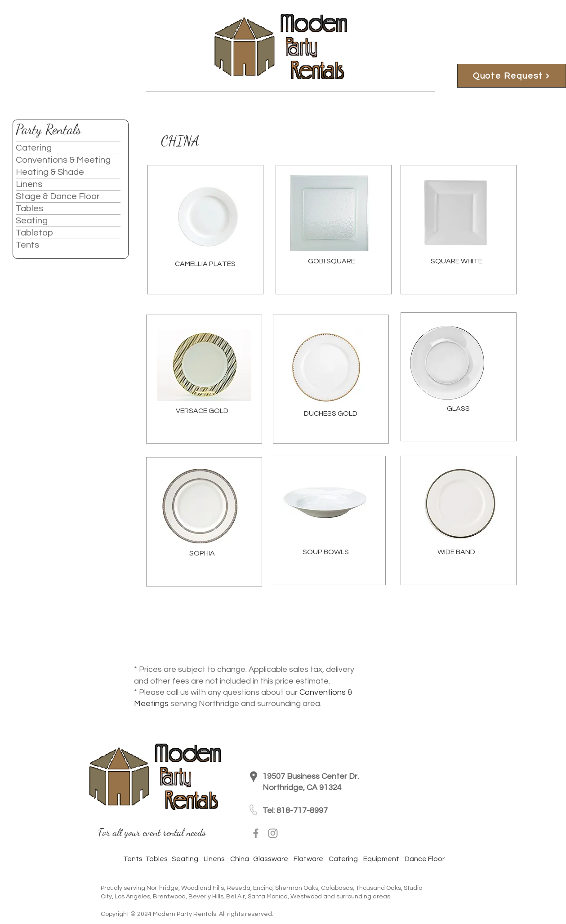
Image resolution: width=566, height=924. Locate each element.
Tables (29, 209)
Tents (27, 245)
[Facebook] (256, 833)
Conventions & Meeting (63, 160)
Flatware (311, 859)
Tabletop (34, 233)
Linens (29, 184)
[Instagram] (273, 833)
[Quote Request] (512, 76)
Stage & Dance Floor (58, 196)
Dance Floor (424, 859)
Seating (32, 221)
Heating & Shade (50, 172)
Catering (34, 148)
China (240, 859)
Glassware (271, 859)
